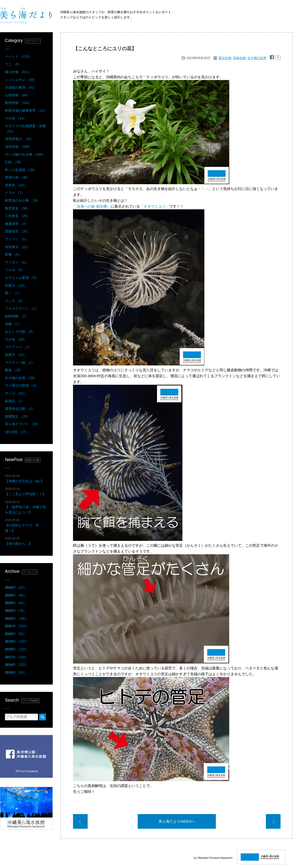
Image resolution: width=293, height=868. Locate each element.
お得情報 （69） (17, 95)
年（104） (17, 657)
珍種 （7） (13, 324)
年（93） (16, 634)
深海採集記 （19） (19, 139)
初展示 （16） (16, 285)
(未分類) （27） (17, 432)
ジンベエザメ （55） (21, 80)
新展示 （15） (16, 355)
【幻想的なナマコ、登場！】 (22, 525)
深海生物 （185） (18, 147)
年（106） (17, 618)
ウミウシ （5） (17, 239)
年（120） (17, 649)
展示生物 (225, 58)
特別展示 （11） (17, 247)
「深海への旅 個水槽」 (92, 206)
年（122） (17, 665)
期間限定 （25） (17, 416)
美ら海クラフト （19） (23, 424)
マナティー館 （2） (20, 363)
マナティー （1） (18, 347)
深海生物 (239, 58)
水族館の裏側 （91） (21, 87)
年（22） (16, 587)
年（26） (16, 672)
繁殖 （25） (14, 370)
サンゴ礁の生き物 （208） (25, 154)
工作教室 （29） (17, 216)
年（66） (16, 595)
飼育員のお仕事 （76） (23, 201)
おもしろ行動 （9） (20, 332)
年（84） (16, 603)
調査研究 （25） (17, 231)
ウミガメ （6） (17, 262)
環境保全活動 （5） (20, 409)
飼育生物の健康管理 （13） (26, 111)
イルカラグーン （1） (22, 308)
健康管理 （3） (17, 224)
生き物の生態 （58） (21, 378)
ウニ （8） (13, 64)
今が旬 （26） (16, 339)
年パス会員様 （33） (21, 170)
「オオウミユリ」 (155, 206)
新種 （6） (13, 254)
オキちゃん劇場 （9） (22, 278)
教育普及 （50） (17, 208)
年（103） (17, 626)
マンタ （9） (15, 301)
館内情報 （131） (18, 103)
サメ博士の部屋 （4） (22, 385)
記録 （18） (14, 162)
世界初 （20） (16, 185)
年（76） (16, 611)
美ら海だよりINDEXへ (177, 821)
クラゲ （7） (15, 193)
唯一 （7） (13, 293)
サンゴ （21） (16, 393)
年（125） (17, 641)
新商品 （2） (15, 401)
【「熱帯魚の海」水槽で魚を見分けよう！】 (25, 507)
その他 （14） (16, 118)
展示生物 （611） (18, 72)
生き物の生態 (257, 58)
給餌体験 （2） (17, 316)
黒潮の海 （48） (17, 177)
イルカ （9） (15, 270)
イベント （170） (18, 57)
